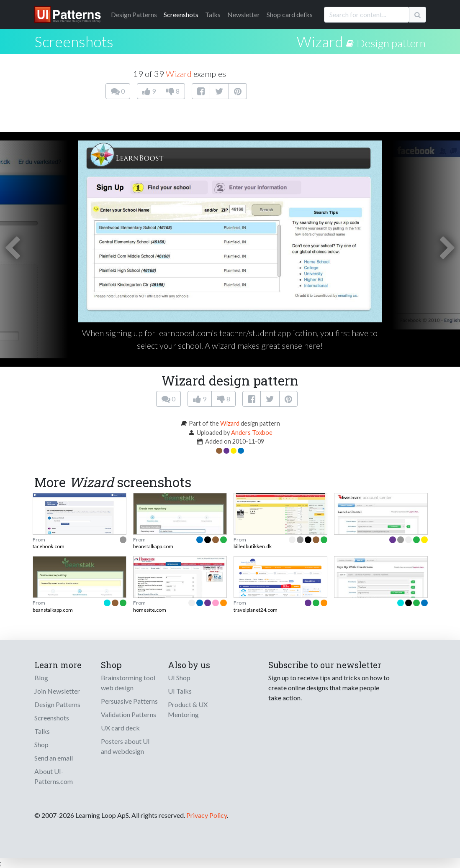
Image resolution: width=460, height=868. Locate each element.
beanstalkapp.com (153, 546)
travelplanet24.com (256, 610)
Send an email (54, 758)
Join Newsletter (57, 691)
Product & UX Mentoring (188, 709)
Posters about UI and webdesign (125, 746)
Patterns (134, 14)
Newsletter (244, 14)
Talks (213, 14)
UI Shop (179, 678)
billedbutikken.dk (253, 546)
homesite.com (150, 610)
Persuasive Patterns (129, 701)
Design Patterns (57, 704)
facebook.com (49, 546)
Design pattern (391, 43)
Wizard (320, 41)
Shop (41, 744)
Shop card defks (290, 14)
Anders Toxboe (252, 433)
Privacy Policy (207, 815)
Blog (41, 678)
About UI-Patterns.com (54, 776)
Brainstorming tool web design (128, 683)
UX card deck (120, 728)
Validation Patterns (128, 714)
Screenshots (181, 14)
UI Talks (180, 691)
